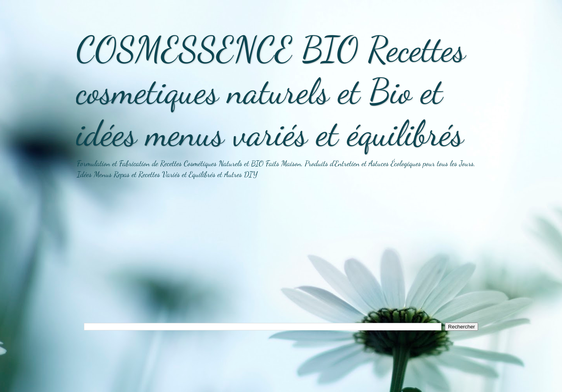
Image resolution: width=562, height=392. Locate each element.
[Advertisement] (281, 256)
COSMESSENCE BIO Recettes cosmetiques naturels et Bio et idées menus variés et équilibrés (271, 91)
